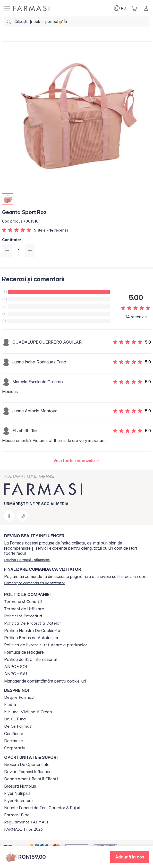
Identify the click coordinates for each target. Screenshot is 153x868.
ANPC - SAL (16, 674)
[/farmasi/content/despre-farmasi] (19, 697)
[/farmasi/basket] (134, 8)
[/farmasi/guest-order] (35, 583)
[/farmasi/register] (27, 560)
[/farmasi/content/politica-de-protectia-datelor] (32, 623)
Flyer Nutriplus (17, 793)
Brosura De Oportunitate (27, 764)
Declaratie (14, 741)
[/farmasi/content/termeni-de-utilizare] (24, 609)
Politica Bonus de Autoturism (31, 638)
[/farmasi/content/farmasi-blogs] (17, 815)
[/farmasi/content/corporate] (15, 748)
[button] (130, 857)
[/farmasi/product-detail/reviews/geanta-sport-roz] (77, 461)
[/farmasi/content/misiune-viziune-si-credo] (28, 712)
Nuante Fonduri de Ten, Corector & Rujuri (42, 808)
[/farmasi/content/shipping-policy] (46, 645)
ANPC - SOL (16, 667)
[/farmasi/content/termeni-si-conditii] (23, 602)
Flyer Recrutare (18, 801)
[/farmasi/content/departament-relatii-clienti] (31, 779)
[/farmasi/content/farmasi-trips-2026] (23, 829)
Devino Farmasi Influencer (28, 772)
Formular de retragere (24, 652)
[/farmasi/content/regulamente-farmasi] (26, 822)
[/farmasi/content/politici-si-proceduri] (23, 616)
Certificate (14, 734)
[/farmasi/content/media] (10, 705)
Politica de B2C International (30, 659)
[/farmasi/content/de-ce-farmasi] (18, 726)
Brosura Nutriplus (20, 786)
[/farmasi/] (31, 8)
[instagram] (23, 516)
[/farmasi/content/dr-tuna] (15, 719)
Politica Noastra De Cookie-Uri (33, 631)
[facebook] (9, 516)
